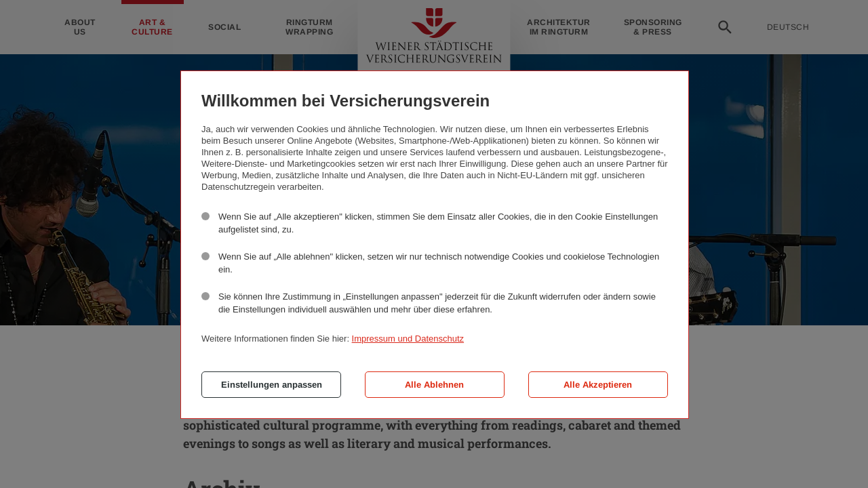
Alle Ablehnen (434, 385)
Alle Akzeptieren (598, 385)
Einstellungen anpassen (272, 385)
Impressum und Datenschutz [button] (408, 339)
